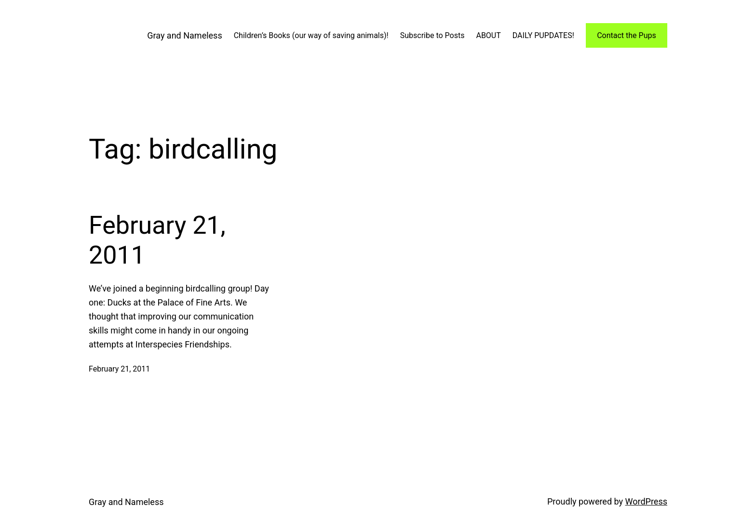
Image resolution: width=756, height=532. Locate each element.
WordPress (646, 501)
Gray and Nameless (184, 35)
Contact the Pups (627, 35)
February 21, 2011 (157, 240)
